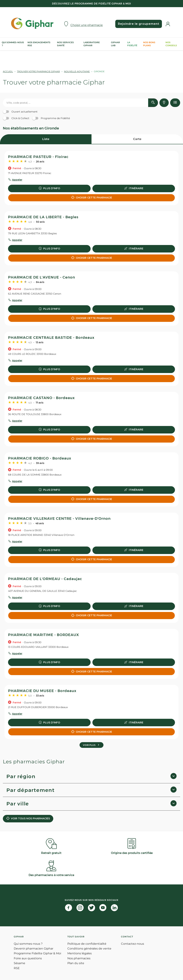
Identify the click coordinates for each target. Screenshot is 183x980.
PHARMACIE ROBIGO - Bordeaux (40, 458)
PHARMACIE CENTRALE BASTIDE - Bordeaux (51, 338)
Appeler (17, 180)
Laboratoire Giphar (92, 44)
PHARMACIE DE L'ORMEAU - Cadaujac (45, 579)
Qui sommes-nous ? (13, 44)
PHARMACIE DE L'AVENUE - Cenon (42, 277)
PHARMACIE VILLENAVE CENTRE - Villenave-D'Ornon (59, 519)
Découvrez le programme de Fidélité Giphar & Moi (91, 4)
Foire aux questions (28, 958)
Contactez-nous (133, 944)
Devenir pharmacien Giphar (34, 949)
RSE (17, 968)
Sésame (19, 963)
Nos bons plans (149, 44)
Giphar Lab (115, 44)
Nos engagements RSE (39, 44)
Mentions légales (80, 953)
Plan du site (76, 963)
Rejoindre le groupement (139, 24)
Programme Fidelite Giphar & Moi (37, 953)
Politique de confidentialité (87, 944)
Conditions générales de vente (89, 949)
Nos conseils (171, 44)
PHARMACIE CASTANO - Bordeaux (41, 398)
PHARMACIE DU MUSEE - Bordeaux (42, 691)
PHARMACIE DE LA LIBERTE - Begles (43, 217)
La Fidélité (132, 44)
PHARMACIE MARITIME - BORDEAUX (44, 635)
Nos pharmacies (79, 958)
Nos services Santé (65, 44)
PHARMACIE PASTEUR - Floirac (38, 157)
